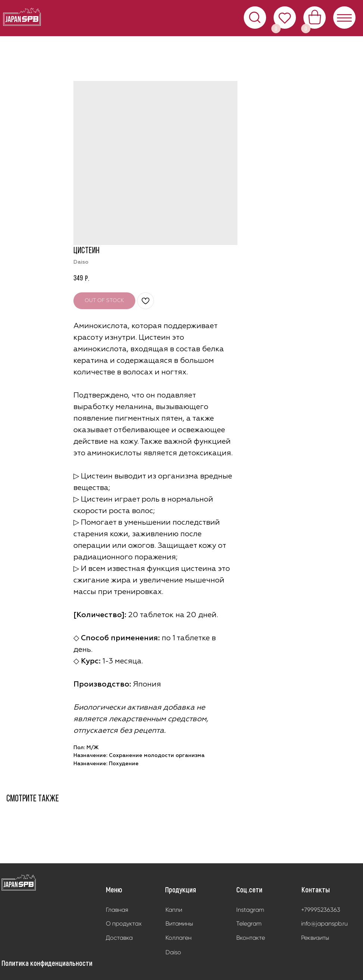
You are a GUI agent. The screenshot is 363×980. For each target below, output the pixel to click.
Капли (174, 910)
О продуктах (124, 924)
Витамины (179, 924)
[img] (19, 883)
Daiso (173, 952)
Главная (117, 910)
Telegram (249, 924)
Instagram (250, 910)
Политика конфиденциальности (47, 963)
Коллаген (179, 938)
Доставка (119, 938)
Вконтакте (251, 938)
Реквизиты (315, 938)
